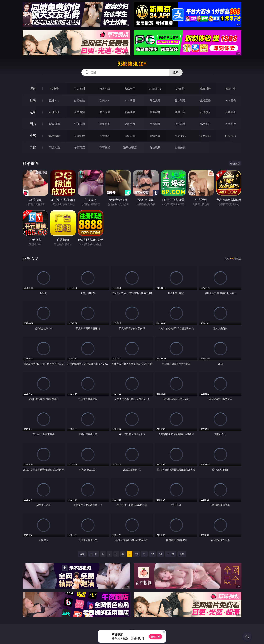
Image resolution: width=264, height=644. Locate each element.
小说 (33, 136)
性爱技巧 (230, 136)
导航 (33, 147)
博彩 (33, 89)
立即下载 (156, 637)
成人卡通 (105, 112)
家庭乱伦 (79, 136)
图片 (33, 124)
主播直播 (205, 100)
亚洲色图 (79, 124)
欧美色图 (105, 124)
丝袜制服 (180, 100)
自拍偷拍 (79, 100)
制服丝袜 (155, 112)
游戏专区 (130, 89)
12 (152, 554)
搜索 (176, 72)
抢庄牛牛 (230, 89)
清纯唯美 (180, 124)
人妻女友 (105, 136)
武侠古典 (130, 136)
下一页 (171, 554)
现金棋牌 (205, 89)
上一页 (93, 554)
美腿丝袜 (155, 124)
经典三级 (180, 112)
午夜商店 (79, 147)
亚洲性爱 (54, 112)
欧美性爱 (130, 112)
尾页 (182, 554)
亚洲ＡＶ (54, 100)
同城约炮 (54, 147)
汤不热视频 (130, 147)
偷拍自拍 (79, 112)
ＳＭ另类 (230, 100)
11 (144, 554)
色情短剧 (180, 147)
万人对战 (105, 89)
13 (160, 554)
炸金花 (180, 89)
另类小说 (180, 136)
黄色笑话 (205, 136)
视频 (33, 100)
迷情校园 (155, 136)
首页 (82, 554)
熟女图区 (205, 124)
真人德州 (79, 89)
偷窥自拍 (54, 124)
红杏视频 (155, 147)
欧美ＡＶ (105, 100)
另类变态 (230, 112)
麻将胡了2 (155, 89)
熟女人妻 (155, 100)
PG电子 (54, 89)
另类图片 (230, 124)
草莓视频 (105, 147)
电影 (33, 112)
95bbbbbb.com (132, 64)
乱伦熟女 (205, 112)
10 (136, 554)
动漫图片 (130, 124)
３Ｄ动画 (130, 100)
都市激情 (54, 136)
